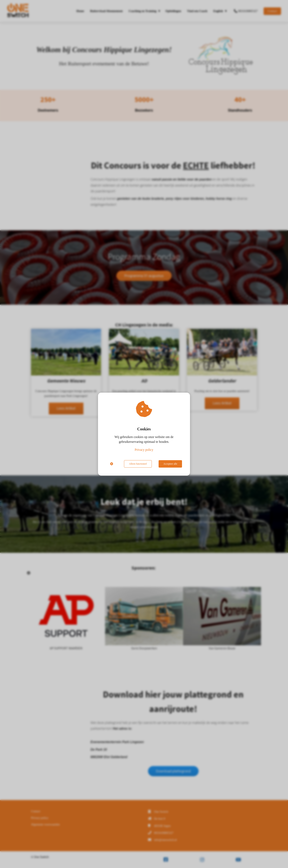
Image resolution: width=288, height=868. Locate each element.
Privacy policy (144, 450)
